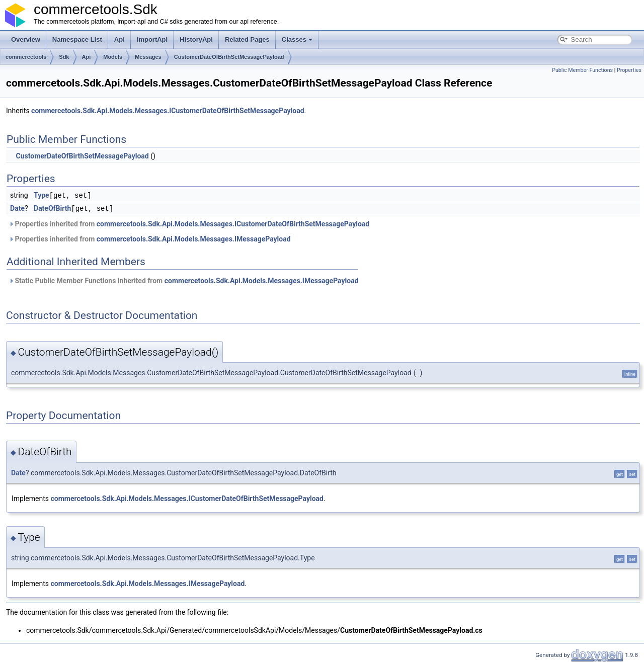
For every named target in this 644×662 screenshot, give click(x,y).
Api (119, 39)
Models (113, 57)
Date (17, 208)
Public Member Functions (582, 70)
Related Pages (247, 39)
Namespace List (77, 39)
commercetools (26, 57)
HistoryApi (196, 39)
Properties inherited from (189, 223)
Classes (297, 39)
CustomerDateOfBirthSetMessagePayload (229, 57)
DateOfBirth (52, 208)
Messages (148, 57)
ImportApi (152, 39)
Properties (629, 70)
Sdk (64, 57)
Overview (26, 39)
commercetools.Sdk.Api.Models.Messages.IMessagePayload (194, 238)
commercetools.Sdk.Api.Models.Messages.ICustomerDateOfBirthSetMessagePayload (168, 111)
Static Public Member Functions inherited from (184, 280)
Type (42, 195)
